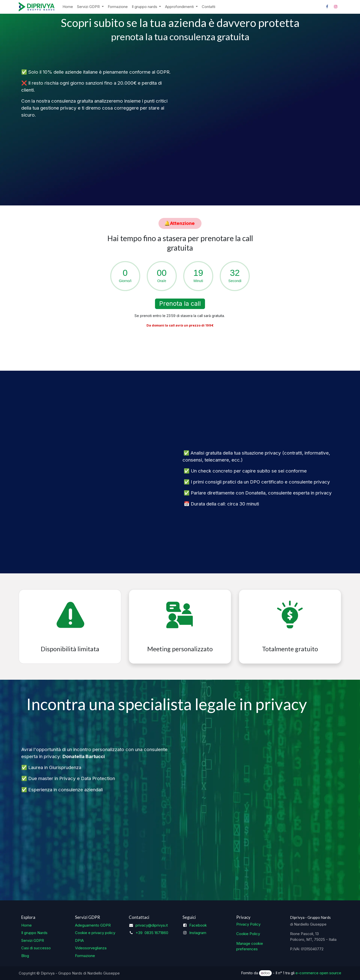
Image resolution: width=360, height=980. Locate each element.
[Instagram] (335, 7)
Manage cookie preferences (250, 946)
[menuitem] (68, 7)
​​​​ (180, 223)
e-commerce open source (318, 973)
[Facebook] (327, 7)
